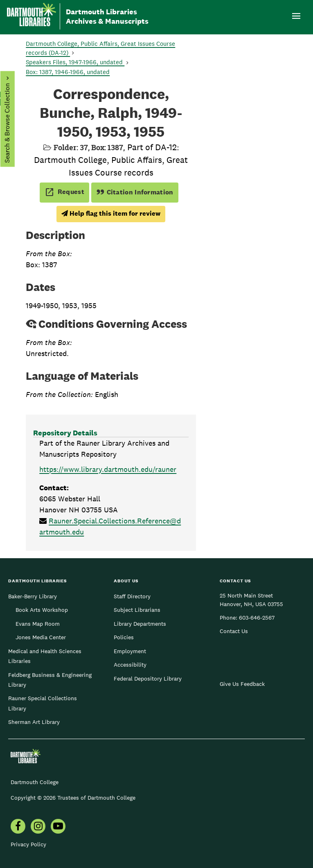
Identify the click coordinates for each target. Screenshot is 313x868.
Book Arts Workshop (42, 610)
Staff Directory (132, 596)
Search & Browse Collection (7, 123)
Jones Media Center (41, 637)
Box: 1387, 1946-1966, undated (68, 72)
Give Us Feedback (242, 684)
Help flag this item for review (111, 213)
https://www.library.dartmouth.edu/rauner (108, 469)
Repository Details (65, 433)
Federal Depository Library (148, 679)
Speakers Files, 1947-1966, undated (75, 62)
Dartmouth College (35, 782)
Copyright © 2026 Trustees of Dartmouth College (73, 798)
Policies (124, 637)
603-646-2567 (257, 618)
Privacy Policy (28, 844)
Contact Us (234, 631)
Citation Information (135, 192)
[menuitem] (18, 827)
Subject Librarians (137, 610)
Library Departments (140, 624)
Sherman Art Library (34, 722)
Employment (130, 651)
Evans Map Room (38, 624)
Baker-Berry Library (33, 596)
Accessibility (130, 665)
